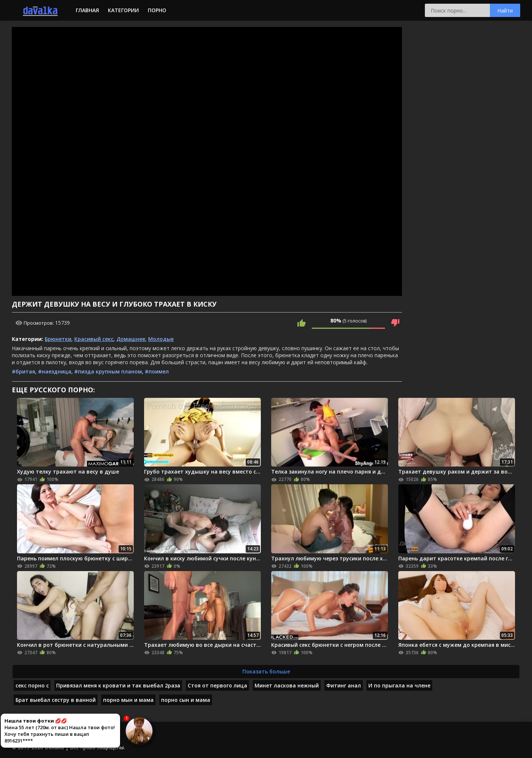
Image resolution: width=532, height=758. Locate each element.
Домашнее (131, 339)
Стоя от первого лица (217, 685)
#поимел (157, 371)
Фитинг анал (344, 685)
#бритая (23, 371)
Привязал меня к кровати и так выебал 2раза (118, 685)
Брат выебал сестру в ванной (56, 700)
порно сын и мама (186, 700)
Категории (123, 10)
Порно (157, 10)
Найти (505, 11)
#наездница (55, 371)
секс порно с (32, 685)
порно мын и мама (128, 700)
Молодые (161, 339)
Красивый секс (94, 339)
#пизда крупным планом (108, 371)
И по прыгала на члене (399, 685)
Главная (87, 10)
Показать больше (266, 671)
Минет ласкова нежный (287, 685)
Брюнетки (58, 339)
